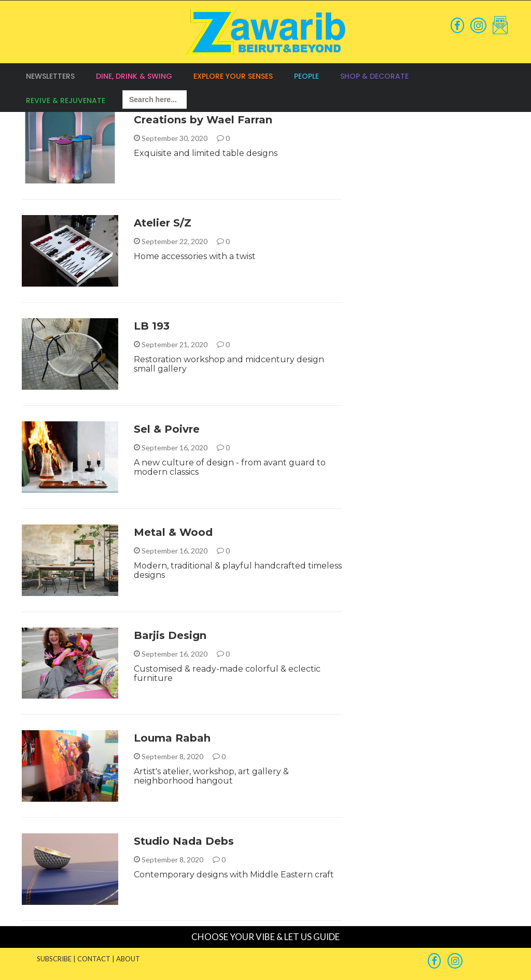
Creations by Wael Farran (203, 120)
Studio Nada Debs (184, 841)
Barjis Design (170, 635)
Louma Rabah (172, 738)
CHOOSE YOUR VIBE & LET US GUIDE (265, 937)
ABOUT (128, 959)
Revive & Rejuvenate (66, 101)
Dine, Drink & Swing (134, 76)
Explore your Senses (233, 76)
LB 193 (152, 326)
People (306, 76)
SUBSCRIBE (54, 959)
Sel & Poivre (167, 429)
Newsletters (50, 76)
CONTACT (94, 959)
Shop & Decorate (374, 76)
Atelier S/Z (163, 223)
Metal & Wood (173, 532)
